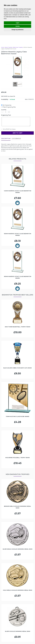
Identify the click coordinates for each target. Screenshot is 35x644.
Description (6, 139)
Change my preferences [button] (17, 30)
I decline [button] (17, 26)
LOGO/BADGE (16, 139)
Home (3, 47)
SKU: (26, 99)
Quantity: (4, 110)
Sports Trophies (9, 47)
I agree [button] (17, 23)
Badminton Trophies (18, 47)
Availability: (5, 99)
